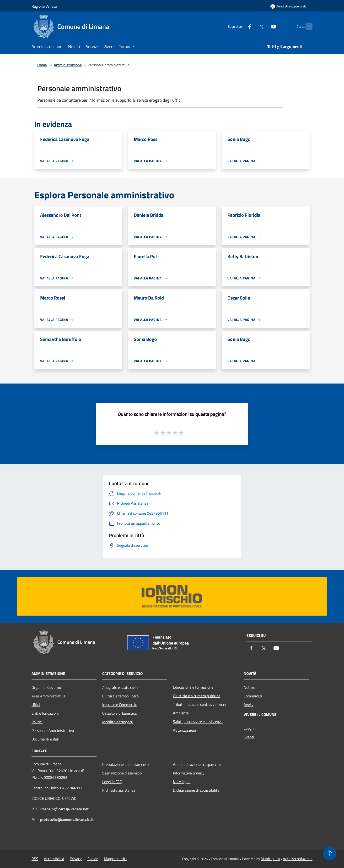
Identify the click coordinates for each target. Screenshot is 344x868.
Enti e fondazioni (45, 713)
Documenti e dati (45, 739)
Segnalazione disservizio (122, 773)
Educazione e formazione (193, 687)
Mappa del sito (116, 859)
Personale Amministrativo (53, 730)
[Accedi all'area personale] (288, 6)
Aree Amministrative (48, 696)
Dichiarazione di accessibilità (196, 790)
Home (42, 65)
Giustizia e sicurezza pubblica (197, 696)
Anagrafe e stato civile (120, 687)
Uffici (36, 705)
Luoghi (249, 728)
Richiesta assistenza (119, 790)
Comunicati (253, 696)
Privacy (76, 859)
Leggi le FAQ (112, 782)
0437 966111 (71, 788)
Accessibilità (54, 859)
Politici (37, 722)
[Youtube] (264, 26)
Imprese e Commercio (120, 705)
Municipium (270, 859)
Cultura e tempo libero (120, 696)
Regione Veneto (44, 6)
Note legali (182, 782)
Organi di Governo (46, 687)
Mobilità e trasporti (118, 722)
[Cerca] (307, 27)
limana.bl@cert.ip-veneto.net (64, 809)
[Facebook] (240, 26)
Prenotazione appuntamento (125, 764)
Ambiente (181, 713)
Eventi (249, 737)
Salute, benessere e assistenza (198, 722)
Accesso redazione (298, 859)
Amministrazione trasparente (197, 764)
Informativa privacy (189, 773)
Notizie (249, 687)
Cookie (93, 859)
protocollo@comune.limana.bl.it (67, 819)
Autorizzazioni (185, 730)
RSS (35, 859)
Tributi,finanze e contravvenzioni (200, 704)
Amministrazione (68, 65)
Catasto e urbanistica (119, 713)
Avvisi (249, 705)
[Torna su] (330, 854)
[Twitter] (252, 26)
